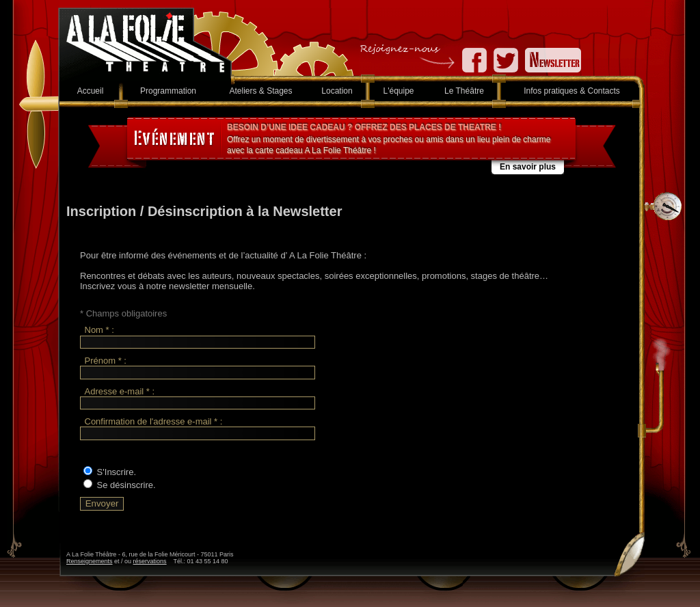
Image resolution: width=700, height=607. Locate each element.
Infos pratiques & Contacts (572, 91)
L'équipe (399, 91)
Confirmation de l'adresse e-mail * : (154, 421)
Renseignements (90, 561)
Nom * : (99, 331)
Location (337, 91)
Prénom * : (106, 361)
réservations (150, 561)
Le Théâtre (464, 91)
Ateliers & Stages (260, 91)
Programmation (168, 91)
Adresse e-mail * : (120, 391)
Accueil (91, 91)
